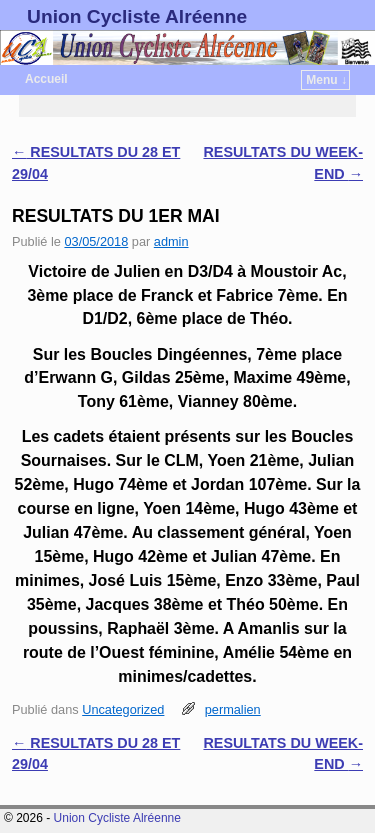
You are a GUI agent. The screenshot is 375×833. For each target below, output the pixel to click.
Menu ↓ (326, 80)
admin (171, 241)
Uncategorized (123, 709)
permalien (233, 709)
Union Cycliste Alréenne (137, 16)
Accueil (46, 79)
